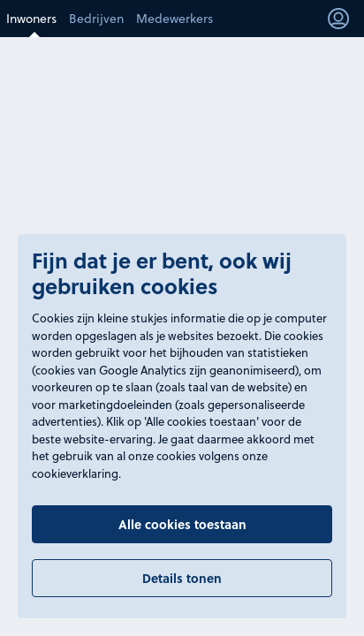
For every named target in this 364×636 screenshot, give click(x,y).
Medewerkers (174, 19)
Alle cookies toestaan (182, 524)
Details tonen (182, 578)
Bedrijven (96, 19)
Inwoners (31, 19)
